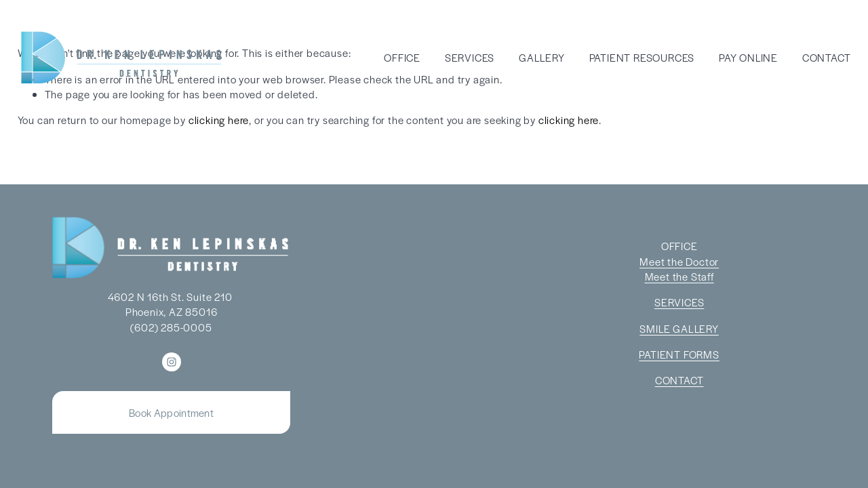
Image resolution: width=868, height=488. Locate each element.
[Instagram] (172, 362)
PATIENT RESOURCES (642, 57)
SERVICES (470, 57)
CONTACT (827, 57)
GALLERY (542, 57)
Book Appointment (171, 412)
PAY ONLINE (748, 57)
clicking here (219, 120)
